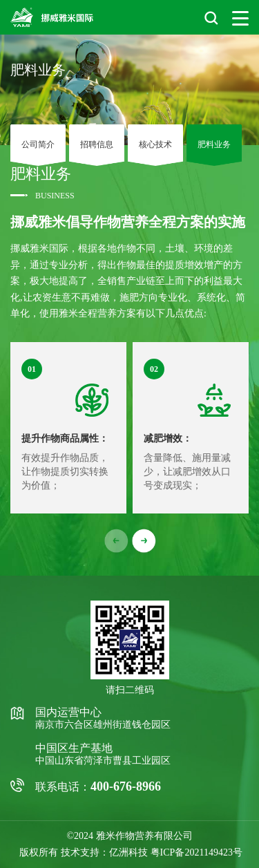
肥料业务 (214, 145)
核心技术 (155, 145)
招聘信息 (97, 145)
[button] (144, 541)
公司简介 (38, 145)
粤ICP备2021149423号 (196, 852)
